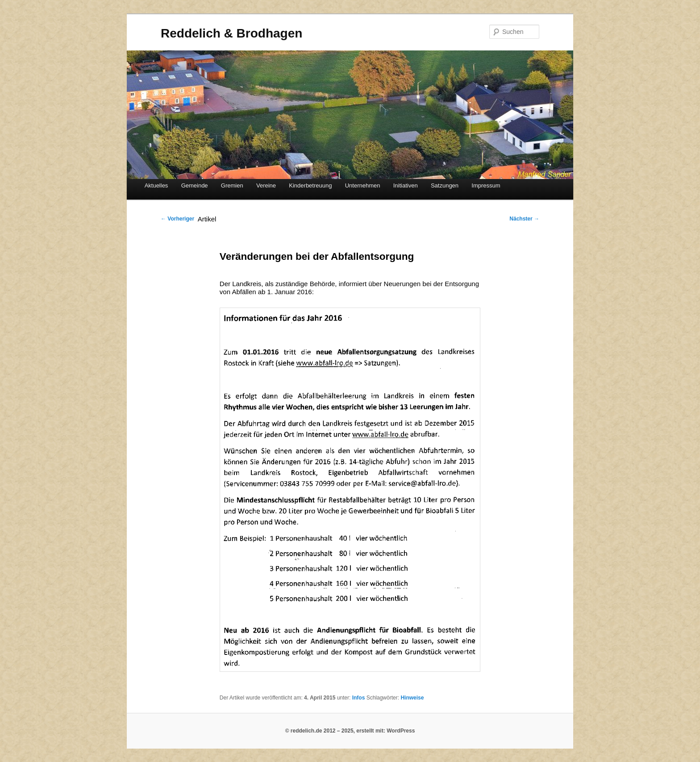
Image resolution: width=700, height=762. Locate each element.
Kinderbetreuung (310, 185)
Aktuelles (156, 185)
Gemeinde (195, 185)
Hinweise (412, 698)
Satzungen (445, 185)
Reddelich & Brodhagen (231, 33)
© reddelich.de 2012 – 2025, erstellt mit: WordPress (350, 731)
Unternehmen (363, 185)
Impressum (486, 185)
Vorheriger (177, 219)
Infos (359, 698)
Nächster (524, 219)
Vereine (266, 185)
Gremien (232, 185)
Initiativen (406, 185)
